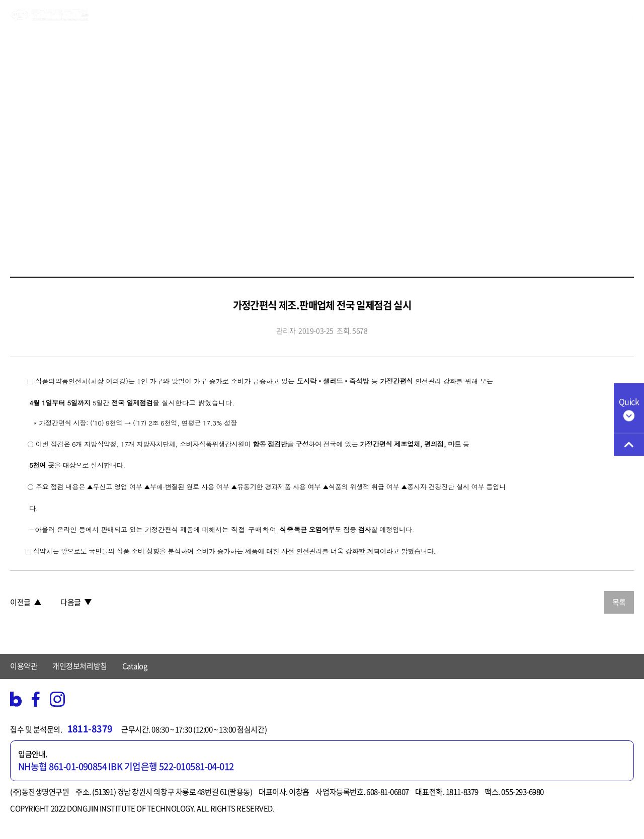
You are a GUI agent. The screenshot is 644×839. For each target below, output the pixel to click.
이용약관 (24, 666)
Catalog (135, 666)
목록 (619, 602)
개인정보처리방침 (79, 666)
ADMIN (622, 18)
